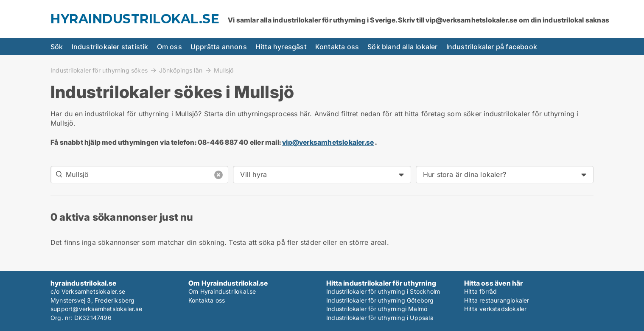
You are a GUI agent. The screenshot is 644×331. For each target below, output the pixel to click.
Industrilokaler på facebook (492, 47)
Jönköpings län (181, 70)
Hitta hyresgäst (281, 47)
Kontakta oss (337, 47)
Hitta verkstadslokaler (495, 309)
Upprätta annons (219, 47)
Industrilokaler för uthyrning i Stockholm (383, 291)
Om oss (169, 47)
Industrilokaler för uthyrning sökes (99, 70)
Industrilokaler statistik (110, 47)
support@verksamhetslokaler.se (96, 309)
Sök (57, 47)
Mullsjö (224, 70)
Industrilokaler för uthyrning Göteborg (380, 300)
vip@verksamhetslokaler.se (328, 142)
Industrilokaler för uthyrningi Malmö (377, 309)
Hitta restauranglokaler (497, 300)
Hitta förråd (480, 291)
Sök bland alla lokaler (402, 47)
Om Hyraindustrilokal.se (222, 291)
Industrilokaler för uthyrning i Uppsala (380, 318)
